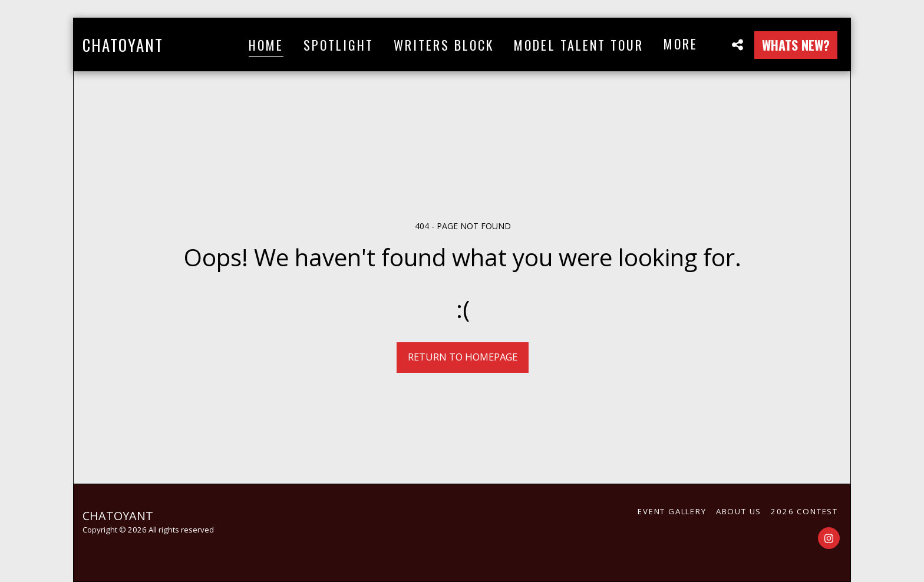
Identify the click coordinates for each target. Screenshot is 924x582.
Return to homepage (463, 357)
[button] (737, 44)
